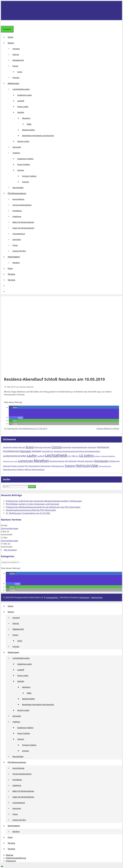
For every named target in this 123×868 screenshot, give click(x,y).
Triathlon (17, 153)
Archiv (20, 72)
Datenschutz (97, 597)
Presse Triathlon (24, 164)
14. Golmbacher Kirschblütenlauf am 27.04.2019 (26, 428)
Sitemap (9, 855)
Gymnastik (17, 147)
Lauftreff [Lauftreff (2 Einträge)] (41, 456)
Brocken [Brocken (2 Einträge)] (48, 447)
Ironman (26, 182)
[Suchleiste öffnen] (3, 23)
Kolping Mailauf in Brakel (108, 428)
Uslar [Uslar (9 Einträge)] (94, 465)
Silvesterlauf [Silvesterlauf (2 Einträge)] (45, 466)
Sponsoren (17, 239)
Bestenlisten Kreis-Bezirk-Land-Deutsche (38, 136)
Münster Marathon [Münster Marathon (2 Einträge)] (86, 461)
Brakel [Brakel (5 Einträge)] (30, 447)
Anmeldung (17, 211)
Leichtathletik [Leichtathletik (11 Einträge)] (56, 455)
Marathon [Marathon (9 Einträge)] (41, 461)
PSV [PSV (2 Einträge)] (27, 466)
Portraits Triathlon (29, 176)
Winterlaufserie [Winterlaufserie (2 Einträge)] (38, 469)
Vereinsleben (15, 257)
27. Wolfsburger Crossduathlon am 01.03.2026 (28, 513)
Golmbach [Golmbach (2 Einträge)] (92, 447)
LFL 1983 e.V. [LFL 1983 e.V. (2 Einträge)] (73, 456)
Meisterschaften (28, 130)
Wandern (16, 263)
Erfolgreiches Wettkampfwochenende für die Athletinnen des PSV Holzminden (43, 507)
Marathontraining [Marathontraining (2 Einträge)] (57, 461)
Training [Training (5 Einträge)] (70, 466)
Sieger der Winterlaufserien (23, 228)
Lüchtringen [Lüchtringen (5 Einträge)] (26, 461)
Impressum (84, 597)
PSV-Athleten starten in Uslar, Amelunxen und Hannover (32, 504)
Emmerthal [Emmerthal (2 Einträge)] (67, 447)
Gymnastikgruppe (10, 528)
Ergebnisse (17, 216)
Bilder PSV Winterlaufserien (23, 222)
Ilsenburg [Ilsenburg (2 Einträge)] (58, 451)
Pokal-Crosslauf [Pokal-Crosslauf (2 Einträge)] (18, 466)
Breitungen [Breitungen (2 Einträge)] (39, 447)
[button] (8, 286)
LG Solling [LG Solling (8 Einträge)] (86, 455)
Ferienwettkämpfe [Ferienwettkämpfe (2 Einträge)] (80, 447)
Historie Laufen (23, 141)
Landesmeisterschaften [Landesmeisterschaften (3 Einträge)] (15, 456)
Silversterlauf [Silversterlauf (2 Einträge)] (34, 466)
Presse (16, 66)
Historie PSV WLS (19, 251)
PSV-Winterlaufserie (18, 193)
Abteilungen (15, 83)
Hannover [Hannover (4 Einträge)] (26, 451)
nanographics (52, 597)
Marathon (27, 118)
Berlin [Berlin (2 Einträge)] (16, 447)
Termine (11, 274)
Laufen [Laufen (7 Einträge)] (32, 455)
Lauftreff (21, 101)
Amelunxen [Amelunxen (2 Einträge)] (8, 447)
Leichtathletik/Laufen (22, 89)
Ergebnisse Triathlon (25, 159)
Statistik (22, 112)
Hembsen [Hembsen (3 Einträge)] (37, 451)
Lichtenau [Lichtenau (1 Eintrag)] (97, 456)
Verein (12, 43)
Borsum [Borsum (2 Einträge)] (22, 447)
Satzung (16, 54)
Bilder (29, 124)
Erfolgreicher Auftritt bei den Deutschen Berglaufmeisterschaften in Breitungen (44, 501)
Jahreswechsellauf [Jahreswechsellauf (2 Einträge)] (92, 451)
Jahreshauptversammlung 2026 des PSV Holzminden (31, 510)
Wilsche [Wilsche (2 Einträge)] (28, 469)
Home (10, 37)
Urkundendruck (19, 234)
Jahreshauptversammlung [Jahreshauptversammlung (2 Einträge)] (74, 451)
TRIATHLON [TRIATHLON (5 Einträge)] (83, 466)
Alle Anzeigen (10, 550)
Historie (22, 170)
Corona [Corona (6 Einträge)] (57, 447)
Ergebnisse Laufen (25, 95)
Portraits (16, 78)
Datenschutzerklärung (16, 858)
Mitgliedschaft (18, 60)
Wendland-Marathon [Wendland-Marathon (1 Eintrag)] (105, 466)
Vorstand (16, 49)
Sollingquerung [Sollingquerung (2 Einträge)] (58, 466)
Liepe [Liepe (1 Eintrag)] (16, 461)
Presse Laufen (23, 107)
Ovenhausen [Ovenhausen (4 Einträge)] (101, 461)
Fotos (10, 268)
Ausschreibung (18, 199)
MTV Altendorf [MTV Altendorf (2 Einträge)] (71, 461)
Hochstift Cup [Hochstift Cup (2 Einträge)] (48, 451)
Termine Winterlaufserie (22, 205)
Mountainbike (18, 188)
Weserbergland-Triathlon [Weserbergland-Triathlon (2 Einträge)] (14, 469)
